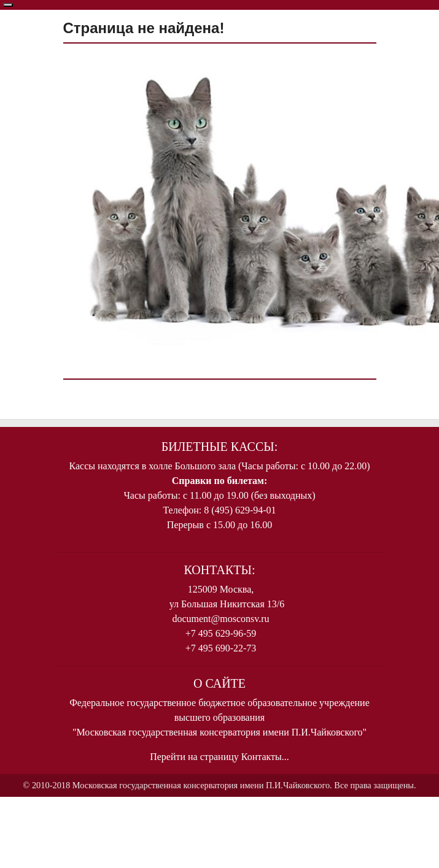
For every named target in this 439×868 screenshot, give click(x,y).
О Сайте (219, 683)
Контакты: (220, 570)
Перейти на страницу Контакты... (219, 757)
